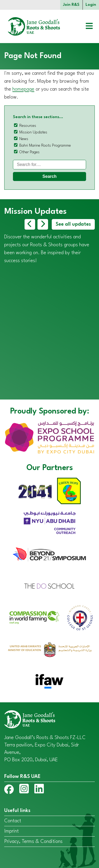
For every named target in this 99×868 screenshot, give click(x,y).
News (24, 139)
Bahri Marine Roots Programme (45, 146)
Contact (13, 821)
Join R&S (71, 5)
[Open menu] (85, 27)
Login (91, 5)
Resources (28, 126)
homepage (23, 89)
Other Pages (29, 152)
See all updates (73, 224)
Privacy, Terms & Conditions (33, 842)
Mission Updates (33, 133)
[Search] (49, 165)
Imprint (11, 831)
